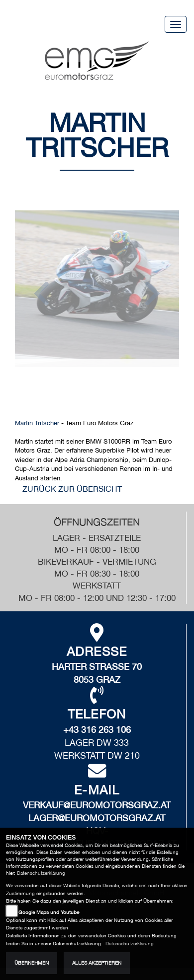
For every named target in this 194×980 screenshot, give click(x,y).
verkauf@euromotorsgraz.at (97, 805)
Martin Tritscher (37, 423)
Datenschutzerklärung (41, 873)
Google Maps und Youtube (49, 912)
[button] (42, 295)
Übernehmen (32, 963)
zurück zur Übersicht (72, 489)
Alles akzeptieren (97, 963)
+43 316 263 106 (97, 730)
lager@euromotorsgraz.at (97, 818)
